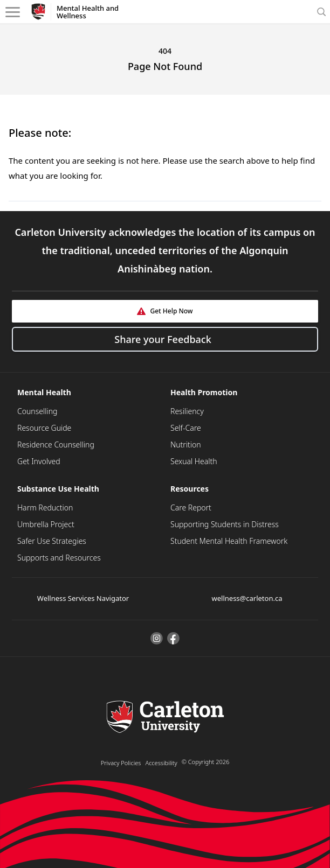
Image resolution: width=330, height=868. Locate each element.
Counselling (37, 411)
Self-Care (186, 428)
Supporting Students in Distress (225, 524)
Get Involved (39, 461)
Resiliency (187, 411)
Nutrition (186, 444)
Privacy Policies (121, 763)
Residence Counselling (56, 444)
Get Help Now (171, 311)
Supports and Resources (59, 558)
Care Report (191, 507)
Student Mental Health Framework (229, 541)
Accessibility (161, 763)
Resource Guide (44, 428)
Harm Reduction (45, 507)
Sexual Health (194, 461)
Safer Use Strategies (52, 541)
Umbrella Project (46, 524)
